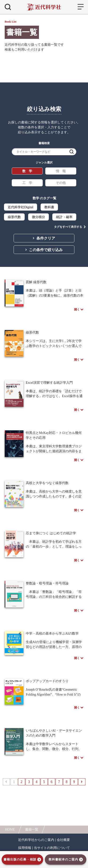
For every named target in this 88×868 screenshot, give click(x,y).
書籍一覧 (32, 829)
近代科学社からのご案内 (36, 840)
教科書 (49, 207)
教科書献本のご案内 (63, 859)
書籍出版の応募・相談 (20, 859)
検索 (72, 152)
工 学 (27, 183)
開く (77, 310)
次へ (82, 782)
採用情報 (25, 848)
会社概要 (63, 840)
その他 (61, 183)
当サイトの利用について (52, 848)
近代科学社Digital (21, 207)
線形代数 (14, 217)
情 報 (61, 171)
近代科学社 (44, 7)
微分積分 (38, 217)
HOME (10, 829)
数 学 (27, 171)
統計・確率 (64, 217)
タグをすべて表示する (68, 227)
